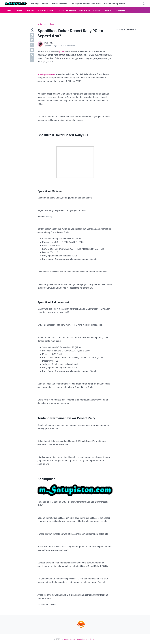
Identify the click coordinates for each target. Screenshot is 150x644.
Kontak (45, 4)
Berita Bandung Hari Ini (115, 4)
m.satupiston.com (47, 74)
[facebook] (32, 35)
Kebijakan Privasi (60, 4)
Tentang (35, 4)
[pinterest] (32, 55)
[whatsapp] (32, 45)
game (62, 52)
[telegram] (32, 50)
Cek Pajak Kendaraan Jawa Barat (86, 4)
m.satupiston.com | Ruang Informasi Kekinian (79, 639)
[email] (32, 59)
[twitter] (32, 40)
